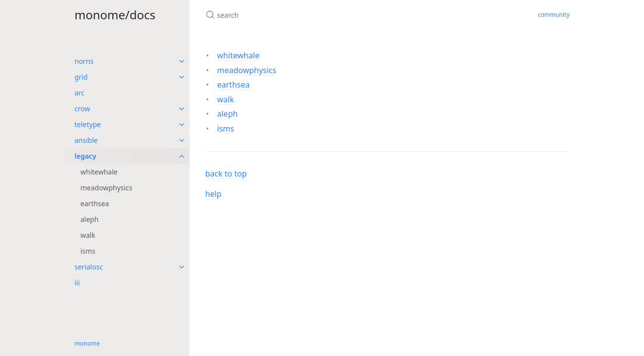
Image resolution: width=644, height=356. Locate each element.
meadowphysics (107, 188)
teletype (88, 124)
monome (87, 343)
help (214, 194)
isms (88, 251)
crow (82, 109)
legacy (86, 156)
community (554, 15)
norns (84, 61)
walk (88, 235)
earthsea (95, 203)
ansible (86, 140)
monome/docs (115, 15)
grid (81, 77)
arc (80, 93)
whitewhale (99, 172)
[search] (322, 15)
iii (77, 283)
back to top (226, 174)
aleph (90, 219)
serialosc (89, 267)
